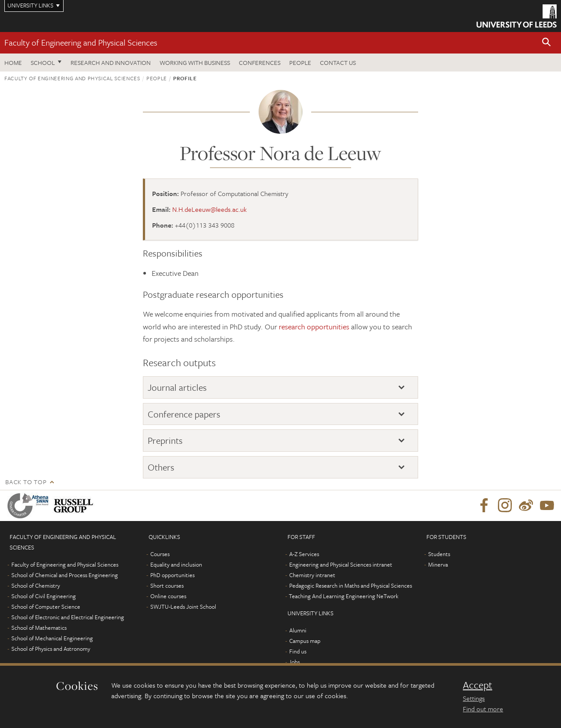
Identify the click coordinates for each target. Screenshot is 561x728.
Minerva (438, 564)
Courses (160, 554)
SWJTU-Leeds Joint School (183, 607)
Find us (298, 651)
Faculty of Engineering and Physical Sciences (81, 42)
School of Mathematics (39, 628)
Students (439, 554)
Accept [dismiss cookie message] (478, 685)
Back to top (26, 482)
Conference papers (184, 414)
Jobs (294, 662)
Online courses (168, 596)
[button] (547, 43)
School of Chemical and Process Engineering (65, 575)
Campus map (305, 641)
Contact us (338, 62)
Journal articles (177, 387)
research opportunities (314, 327)
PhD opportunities (172, 575)
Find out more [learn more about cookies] (483, 709)
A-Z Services (304, 554)
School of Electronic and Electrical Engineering (68, 617)
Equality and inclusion (176, 564)
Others (161, 467)
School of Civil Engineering (44, 596)
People (300, 62)
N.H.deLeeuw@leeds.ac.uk (209, 209)
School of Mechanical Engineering (52, 638)
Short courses (167, 585)
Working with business (195, 62)
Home (13, 62)
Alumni (298, 630)
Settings (474, 698)
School (43, 62)
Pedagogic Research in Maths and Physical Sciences (351, 585)
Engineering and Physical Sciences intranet (341, 564)
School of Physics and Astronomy (51, 649)
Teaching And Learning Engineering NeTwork (344, 596)
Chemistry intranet (312, 575)
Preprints (165, 440)
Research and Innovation (111, 62)
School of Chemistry (36, 585)
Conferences (260, 62)
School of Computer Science (46, 607)
